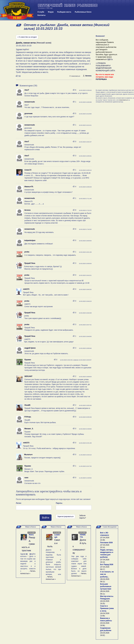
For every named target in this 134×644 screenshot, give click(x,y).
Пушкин (28, 360)
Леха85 (27, 405)
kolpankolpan (30, 240)
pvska (27, 252)
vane (26, 478)
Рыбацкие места (64, 12)
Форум (51, 12)
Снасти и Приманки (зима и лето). (107, 608)
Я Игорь (28, 417)
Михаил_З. (29, 429)
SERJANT (28, 376)
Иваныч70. (29, 187)
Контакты (42, 15)
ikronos (87, 76)
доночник (28, 114)
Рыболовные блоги (83, 12)
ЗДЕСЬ (110, 59)
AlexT (27, 90)
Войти (46, 518)
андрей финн (30, 348)
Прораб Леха (30, 263)
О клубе (41, 12)
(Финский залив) (34, 43)
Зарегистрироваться (65, 517)
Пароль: (59, 503)
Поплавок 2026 (106, 543)
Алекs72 (28, 170)
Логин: (19, 503)
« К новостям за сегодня (27, 37)
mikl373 (26, 289)
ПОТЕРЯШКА (101, 79)
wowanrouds (30, 102)
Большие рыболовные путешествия (106, 586)
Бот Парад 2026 (107, 565)
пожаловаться (75, 76)
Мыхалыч (28, 455)
